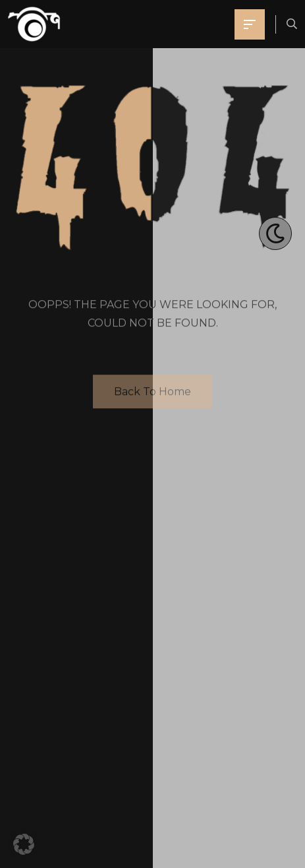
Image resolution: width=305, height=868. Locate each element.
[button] (24, 844)
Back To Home (152, 392)
